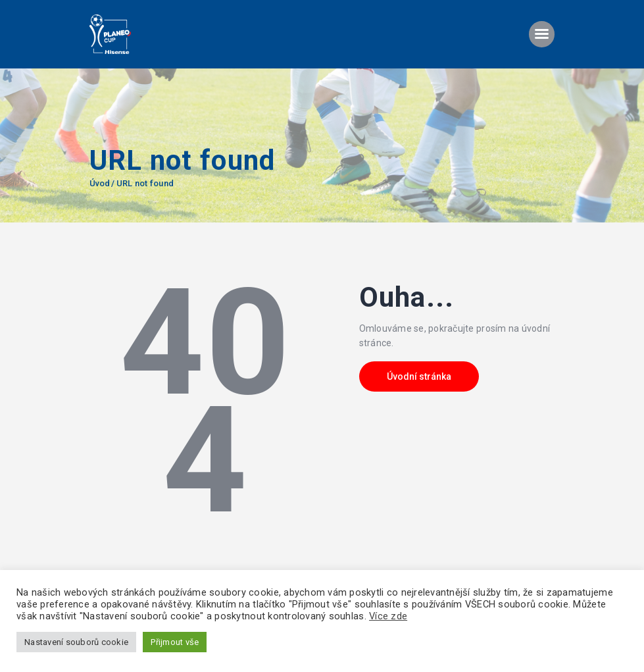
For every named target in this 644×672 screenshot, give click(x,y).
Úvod (100, 183)
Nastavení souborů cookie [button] (76, 642)
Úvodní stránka (419, 376)
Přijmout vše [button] (175, 642)
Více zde (388, 616)
